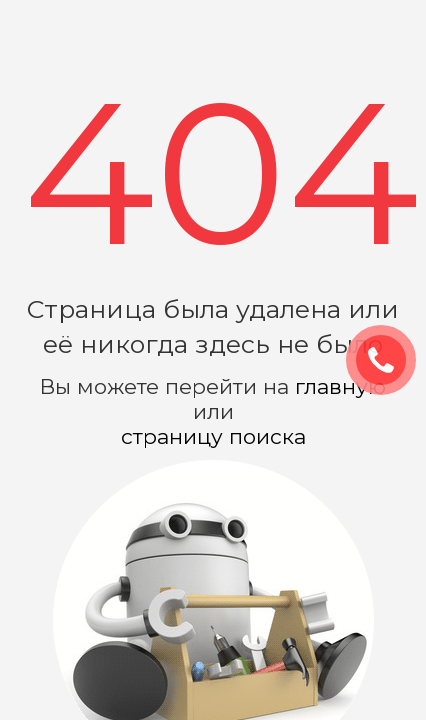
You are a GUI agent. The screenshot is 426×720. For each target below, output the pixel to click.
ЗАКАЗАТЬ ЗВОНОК (389, 361)
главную (340, 386)
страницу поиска (213, 436)
